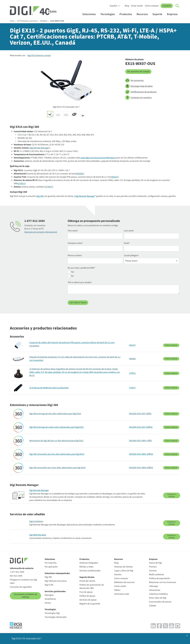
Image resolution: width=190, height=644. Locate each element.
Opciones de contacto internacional (41, 232)
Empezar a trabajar (172, 495)
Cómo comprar (152, 6)
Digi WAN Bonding (38, 535)
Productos (127, 14)
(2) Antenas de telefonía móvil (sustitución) (49, 388)
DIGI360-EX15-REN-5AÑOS (141, 468)
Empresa (173, 14)
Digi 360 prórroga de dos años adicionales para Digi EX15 (55, 414)
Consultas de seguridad (21, 587)
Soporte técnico (87, 577)
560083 (132, 359)
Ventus (48, 603)
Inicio (12, 21)
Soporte (158, 14)
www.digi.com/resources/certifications (98, 158)
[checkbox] (123, 274)
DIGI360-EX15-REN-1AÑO (140, 441)
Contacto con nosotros (138, 98)
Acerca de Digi (155, 563)
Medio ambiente (156, 575)
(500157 (115, 177)
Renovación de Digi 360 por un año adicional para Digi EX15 (56, 441)
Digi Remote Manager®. (40, 148)
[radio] (123, 272)
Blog (127, 6)
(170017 (49, 187)
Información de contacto (22, 568)
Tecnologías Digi (52, 613)
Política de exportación (160, 578)
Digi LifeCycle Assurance (56, 581)
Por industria (51, 563)
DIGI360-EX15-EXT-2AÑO (140, 414)
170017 (132, 388)
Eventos (118, 575)
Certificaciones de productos (141, 92)
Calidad (152, 606)
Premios (153, 567)
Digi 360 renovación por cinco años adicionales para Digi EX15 (57, 468)
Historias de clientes (124, 567)
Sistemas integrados (89, 563)
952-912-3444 (16, 576)
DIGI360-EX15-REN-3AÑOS (141, 454)
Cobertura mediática (158, 594)
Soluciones (90, 14)
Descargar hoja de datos (139, 86)
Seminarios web (122, 594)
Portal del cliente (87, 581)
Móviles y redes (86, 567)
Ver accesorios (134, 80)
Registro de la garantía (90, 604)
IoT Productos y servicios (27, 21)
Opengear (49, 595)
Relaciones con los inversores (163, 582)
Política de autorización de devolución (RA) (92, 586)
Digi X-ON (49, 585)
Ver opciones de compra (138, 72)
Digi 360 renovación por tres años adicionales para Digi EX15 (57, 454)
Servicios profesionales (90, 571)
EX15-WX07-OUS (57, 21)
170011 (132, 373)
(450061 (80, 174)
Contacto (167, 6)
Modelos (44, 21)
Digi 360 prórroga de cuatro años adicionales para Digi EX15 (56, 427)
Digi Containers (36, 521)
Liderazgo (154, 586)
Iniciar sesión (137, 6)
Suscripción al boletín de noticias (25, 596)
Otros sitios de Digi (158, 598)
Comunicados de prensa (160, 602)
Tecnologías (109, 14)
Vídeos (117, 590)
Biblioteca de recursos (124, 582)
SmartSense (50, 599)
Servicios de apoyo (88, 600)
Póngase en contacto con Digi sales (23, 581)
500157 (132, 345)
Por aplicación (51, 567)
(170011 (21, 184)
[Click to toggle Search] (177, 6)
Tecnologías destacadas (56, 617)
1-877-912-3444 (17, 572)
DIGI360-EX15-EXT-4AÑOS (141, 427)
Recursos (143, 14)
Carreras (153, 571)
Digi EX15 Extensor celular (39, 56)
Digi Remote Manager (85, 196)
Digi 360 (40, 196)
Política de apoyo (87, 596)
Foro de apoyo (86, 592)
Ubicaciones (155, 590)
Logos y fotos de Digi (124, 571)
